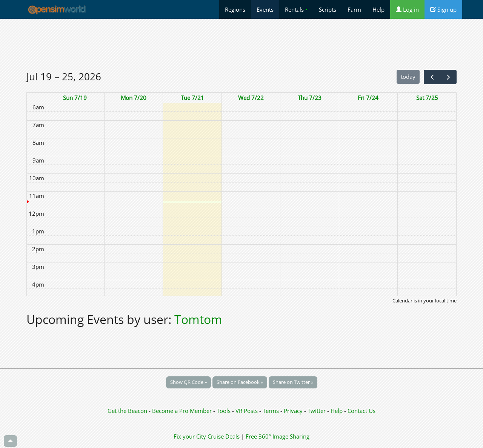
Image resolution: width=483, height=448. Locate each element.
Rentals (296, 9)
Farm (354, 9)
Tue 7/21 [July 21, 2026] (192, 98)
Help (378, 9)
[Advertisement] (241, 44)
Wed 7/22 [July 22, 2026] (251, 98)
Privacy (293, 411)
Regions (235, 9)
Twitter (317, 411)
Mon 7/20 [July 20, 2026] (134, 98)
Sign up (443, 9)
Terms (271, 411)
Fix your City (190, 436)
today (408, 77)
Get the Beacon (127, 411)
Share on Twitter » (293, 382)
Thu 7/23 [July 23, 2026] (310, 98)
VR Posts (247, 411)
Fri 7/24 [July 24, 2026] (368, 98)
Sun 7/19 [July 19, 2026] (75, 98)
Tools (224, 411)
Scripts (328, 9)
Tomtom (198, 319)
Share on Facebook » (240, 382)
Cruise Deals (224, 436)
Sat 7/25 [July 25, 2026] (427, 98)
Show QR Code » (188, 382)
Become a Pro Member (183, 411)
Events (265, 9)
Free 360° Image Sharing (278, 436)
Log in (407, 9)
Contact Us (361, 411)
